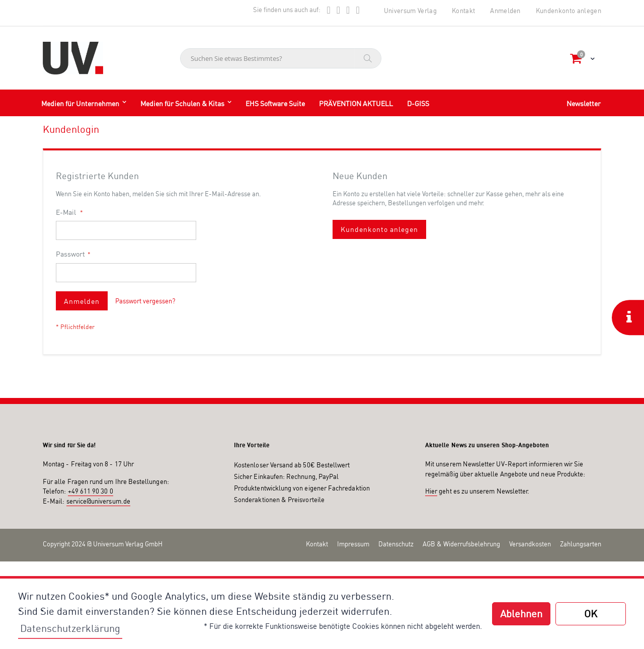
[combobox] (281, 58)
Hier (431, 491)
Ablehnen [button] (521, 614)
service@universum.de (98, 501)
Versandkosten (530, 544)
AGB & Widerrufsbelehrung (461, 544)
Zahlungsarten (581, 544)
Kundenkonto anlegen (569, 11)
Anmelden (505, 11)
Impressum (353, 544)
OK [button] (591, 614)
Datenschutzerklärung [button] (70, 628)
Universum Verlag (410, 11)
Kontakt (463, 11)
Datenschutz (396, 544)
